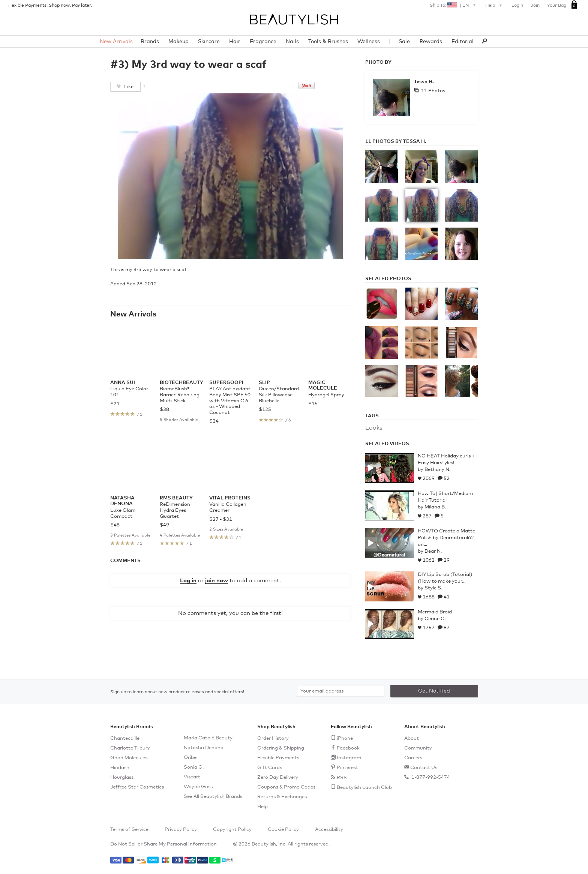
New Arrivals (116, 42)
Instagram (349, 758)
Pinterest (347, 768)
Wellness (369, 42)
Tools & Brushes (328, 42)
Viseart (192, 777)
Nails (292, 42)
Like (128, 87)
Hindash (120, 768)
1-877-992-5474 (430, 777)
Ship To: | (454, 5)
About (412, 738)
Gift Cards (270, 768)
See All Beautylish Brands (213, 797)
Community (418, 748)
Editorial (463, 42)
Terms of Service (129, 830)
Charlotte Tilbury (130, 748)
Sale (404, 42)
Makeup (178, 42)
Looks (374, 428)
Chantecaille (125, 738)
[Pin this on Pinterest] (307, 88)
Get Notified (434, 691)
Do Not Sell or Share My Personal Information (163, 844)
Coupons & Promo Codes (286, 787)
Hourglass (122, 777)
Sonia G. (194, 767)
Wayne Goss (198, 787)
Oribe (190, 758)
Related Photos (388, 279)
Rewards (431, 42)
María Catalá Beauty (208, 738)
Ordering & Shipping (281, 748)
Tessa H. (424, 82)
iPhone (345, 738)
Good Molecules (129, 758)
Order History (273, 738)
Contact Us (424, 768)
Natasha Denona (204, 748)
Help (495, 6)
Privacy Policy (181, 830)
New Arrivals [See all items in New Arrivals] (133, 314)
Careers (413, 758)
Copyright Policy (232, 830)
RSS (342, 778)
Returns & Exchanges (282, 797)
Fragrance (263, 42)
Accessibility (329, 830)
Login (517, 6)
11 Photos (433, 91)
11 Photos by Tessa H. (396, 142)
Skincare (209, 42)
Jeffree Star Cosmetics (137, 787)
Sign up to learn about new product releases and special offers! (177, 692)
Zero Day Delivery (278, 777)
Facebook (348, 748)
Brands (150, 42)
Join (535, 6)
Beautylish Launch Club (364, 788)
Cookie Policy (283, 830)
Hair (235, 42)
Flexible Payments (278, 758)
